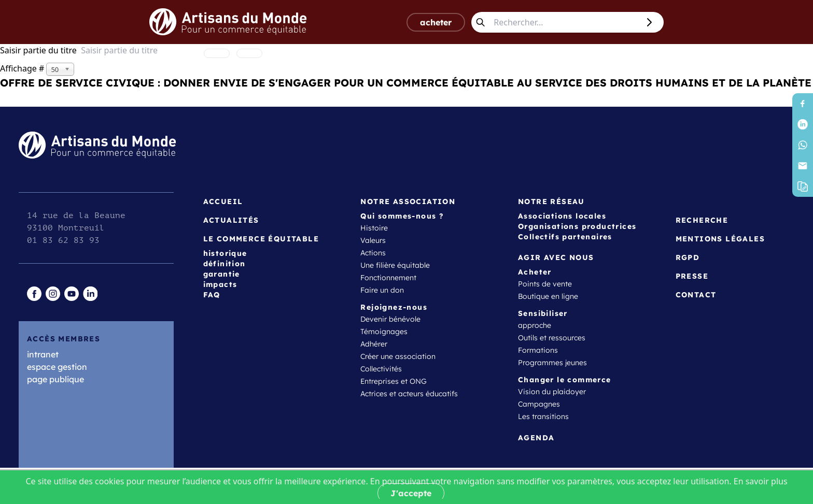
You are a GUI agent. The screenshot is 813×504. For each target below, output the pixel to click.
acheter (436, 22)
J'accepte (411, 493)
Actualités (231, 220)
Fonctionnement (388, 278)
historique (225, 253)
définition (225, 264)
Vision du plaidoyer (552, 392)
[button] (803, 186)
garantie (222, 274)
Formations (538, 350)
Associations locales (562, 216)
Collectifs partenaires (565, 237)
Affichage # (23, 68)
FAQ (212, 295)
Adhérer (374, 344)
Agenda (536, 438)
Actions (373, 253)
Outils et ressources (552, 338)
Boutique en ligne (548, 296)
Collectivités (381, 369)
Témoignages (384, 332)
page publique (55, 379)
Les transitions (543, 416)
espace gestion (57, 367)
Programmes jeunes (552, 363)
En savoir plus (761, 481)
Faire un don (382, 290)
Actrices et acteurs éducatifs (409, 394)
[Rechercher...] (564, 22)
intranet (43, 354)
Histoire (374, 228)
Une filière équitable (395, 265)
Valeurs (373, 240)
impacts (220, 284)
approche (535, 325)
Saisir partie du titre (40, 50)
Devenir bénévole (390, 319)
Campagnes (539, 404)
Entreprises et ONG (394, 381)
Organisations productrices (577, 226)
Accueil (223, 201)
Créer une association (398, 356)
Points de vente (545, 284)
